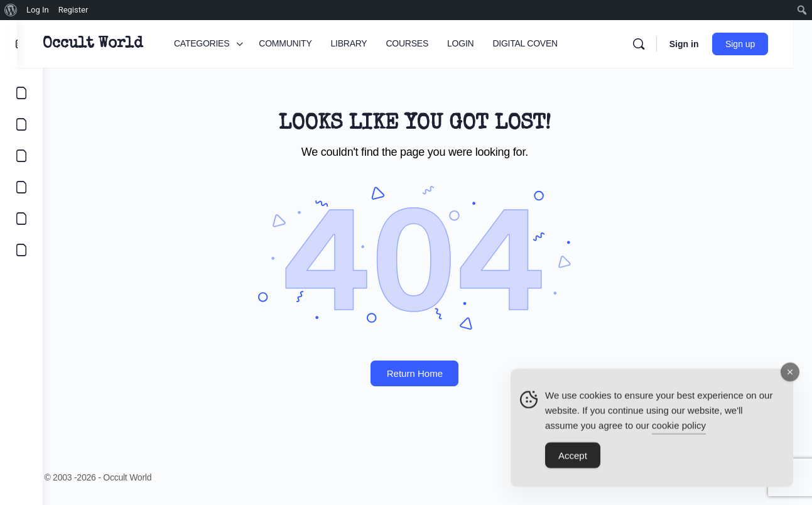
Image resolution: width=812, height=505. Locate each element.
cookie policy (679, 431)
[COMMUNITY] (21, 124)
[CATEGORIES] (21, 93)
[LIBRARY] (21, 156)
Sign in (702, 44)
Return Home (427, 373)
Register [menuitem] (73, 10)
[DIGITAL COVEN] (21, 250)
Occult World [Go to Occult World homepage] (118, 44)
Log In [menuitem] (38, 10)
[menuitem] (11, 10)
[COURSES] (21, 187)
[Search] (657, 44)
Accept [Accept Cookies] (573, 461)
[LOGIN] (21, 219)
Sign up (759, 44)
